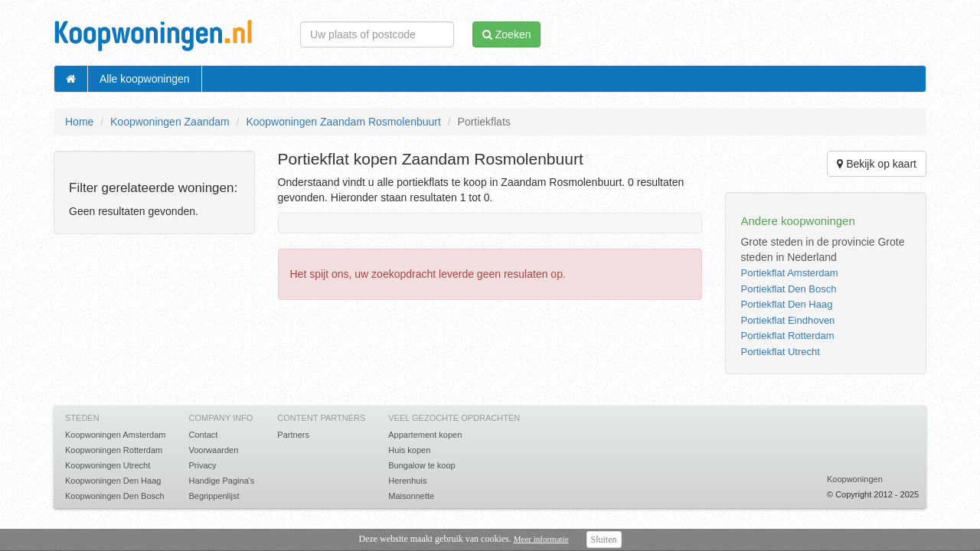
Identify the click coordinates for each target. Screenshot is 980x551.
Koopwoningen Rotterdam (114, 450)
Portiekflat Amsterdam (789, 273)
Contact (203, 435)
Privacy (202, 465)
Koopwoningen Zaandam (170, 122)
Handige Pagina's (221, 481)
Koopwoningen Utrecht (108, 465)
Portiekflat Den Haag (786, 304)
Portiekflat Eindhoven (787, 320)
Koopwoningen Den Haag (113, 481)
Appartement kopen (425, 435)
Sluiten (604, 540)
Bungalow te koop (421, 465)
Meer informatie (541, 539)
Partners (293, 435)
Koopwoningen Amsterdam (115, 435)
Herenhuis (407, 481)
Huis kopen (409, 450)
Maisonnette (411, 496)
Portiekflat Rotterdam (787, 336)
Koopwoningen (855, 479)
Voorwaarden (213, 450)
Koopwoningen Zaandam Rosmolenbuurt (343, 122)
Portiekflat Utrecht (780, 352)
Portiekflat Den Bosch (788, 289)
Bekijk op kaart (877, 164)
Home (79, 122)
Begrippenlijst (214, 496)
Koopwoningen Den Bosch (115, 496)
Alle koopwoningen (145, 79)
